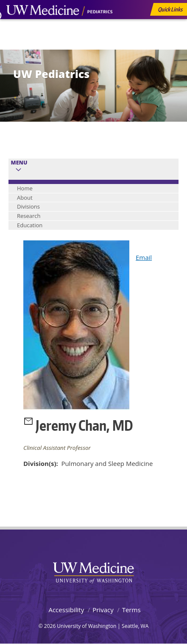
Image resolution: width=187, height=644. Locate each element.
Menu (19, 163)
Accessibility (66, 610)
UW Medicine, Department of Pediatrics (59, 26)
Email (144, 257)
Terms (131, 610)
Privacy (103, 610)
